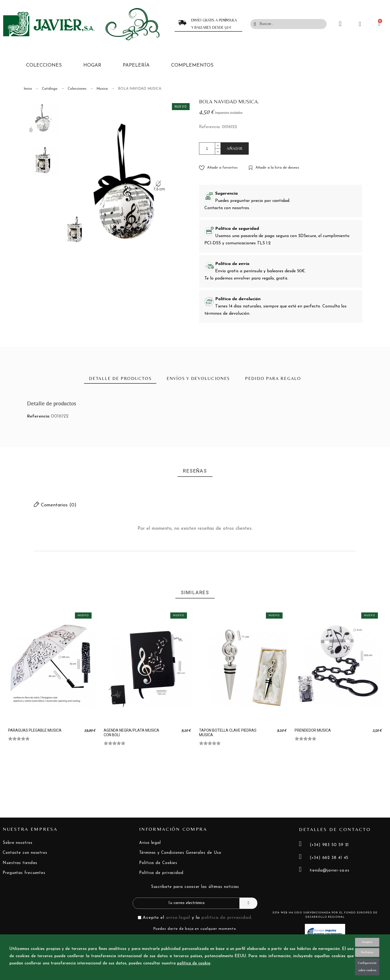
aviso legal (178, 918)
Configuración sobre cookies (367, 967)
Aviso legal (150, 843)
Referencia (39, 416)
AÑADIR (235, 148)
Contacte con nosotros (25, 853)
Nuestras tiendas (20, 863)
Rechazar (367, 952)
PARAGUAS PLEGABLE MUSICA (35, 730)
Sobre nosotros (18, 843)
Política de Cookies (158, 863)
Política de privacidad (161, 873)
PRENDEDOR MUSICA (313, 730)
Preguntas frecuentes (24, 873)
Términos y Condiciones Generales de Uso (180, 853)
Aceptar (367, 942)
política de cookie (194, 963)
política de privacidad (226, 918)
